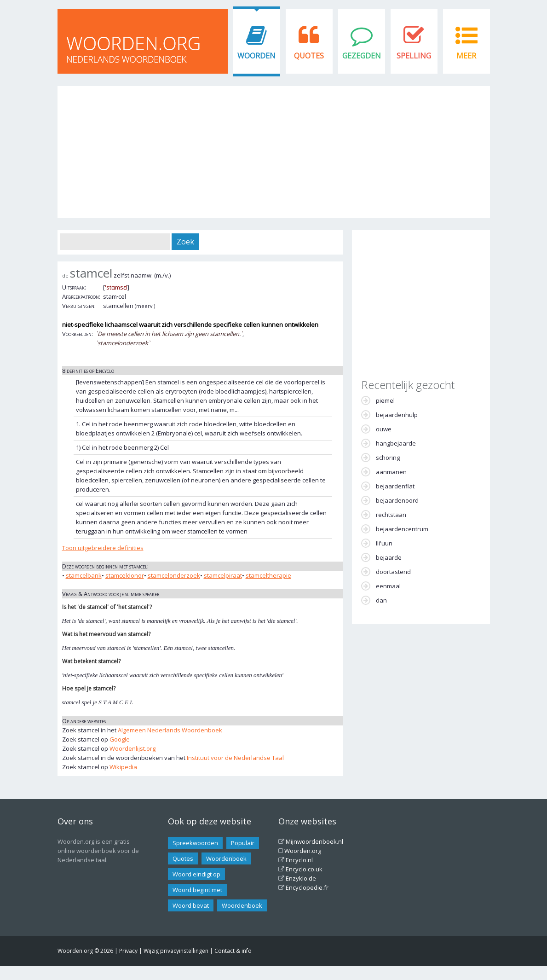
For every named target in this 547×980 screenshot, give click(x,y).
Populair (243, 843)
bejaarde (389, 557)
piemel (385, 400)
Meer (466, 56)
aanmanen (391, 472)
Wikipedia (123, 767)
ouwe (384, 429)
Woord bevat (191, 905)
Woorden (256, 56)
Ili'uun (384, 543)
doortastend (393, 572)
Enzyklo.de (301, 878)
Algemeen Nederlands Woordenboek (170, 730)
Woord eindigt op (196, 874)
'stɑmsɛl (116, 287)
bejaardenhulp (397, 415)
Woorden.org (303, 851)
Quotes (309, 56)
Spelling (414, 56)
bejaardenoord (397, 500)
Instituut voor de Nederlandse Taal (235, 758)
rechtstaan (391, 515)
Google (120, 739)
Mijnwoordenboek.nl (314, 841)
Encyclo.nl (299, 860)
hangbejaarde (396, 443)
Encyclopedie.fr (307, 887)
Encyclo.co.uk (304, 869)
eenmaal (388, 586)
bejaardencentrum (402, 529)
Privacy (128, 951)
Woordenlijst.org (132, 748)
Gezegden (362, 56)
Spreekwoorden (195, 843)
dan (381, 600)
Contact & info (233, 951)
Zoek (185, 242)
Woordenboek (226, 858)
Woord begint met (197, 890)
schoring (388, 458)
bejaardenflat (395, 486)
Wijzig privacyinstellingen (176, 951)
